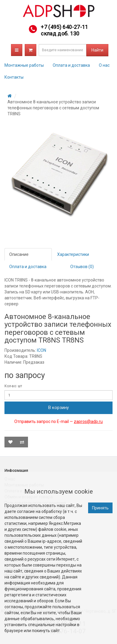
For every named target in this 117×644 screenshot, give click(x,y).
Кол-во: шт (13, 386)
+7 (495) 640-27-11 (64, 27)
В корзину (58, 407)
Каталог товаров (17, 50)
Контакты (14, 77)
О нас (104, 65)
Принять (100, 508)
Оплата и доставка (71, 65)
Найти (97, 50)
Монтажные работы (24, 65)
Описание (19, 254)
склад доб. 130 (60, 34)
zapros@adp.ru (88, 421)
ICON (42, 350)
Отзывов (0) (82, 267)
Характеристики (73, 254)
